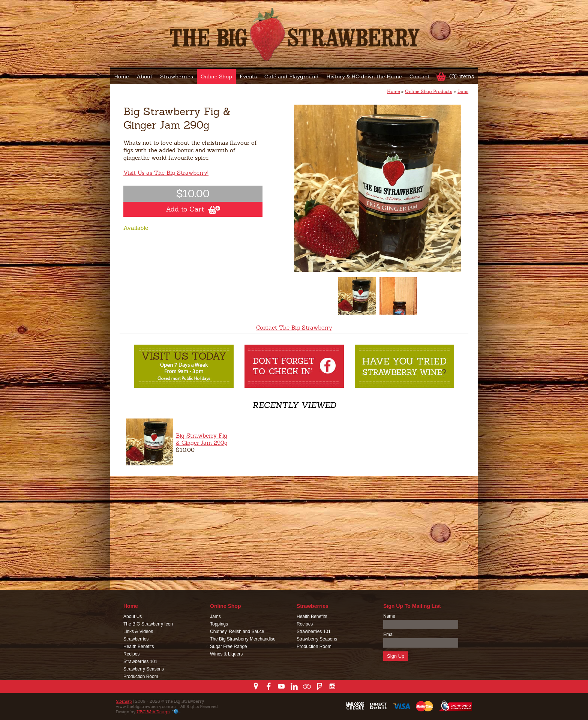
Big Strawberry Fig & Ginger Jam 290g (202, 439)
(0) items (462, 76)
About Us (133, 616)
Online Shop (216, 76)
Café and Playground (292, 76)
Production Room (141, 676)
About (145, 76)
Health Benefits (139, 646)
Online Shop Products (429, 91)
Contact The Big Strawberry (294, 328)
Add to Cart (193, 209)
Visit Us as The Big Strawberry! (166, 173)
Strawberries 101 (140, 661)
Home (121, 76)
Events (248, 76)
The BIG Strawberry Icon (148, 624)
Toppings (219, 624)
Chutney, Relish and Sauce (237, 631)
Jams (463, 91)
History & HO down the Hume (364, 76)
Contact (420, 76)
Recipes (131, 654)
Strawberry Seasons (144, 669)
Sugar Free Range (229, 646)
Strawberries (177, 76)
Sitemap (124, 701)
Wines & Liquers (226, 654)
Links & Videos (138, 631)
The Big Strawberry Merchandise (243, 639)
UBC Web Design (153, 712)
